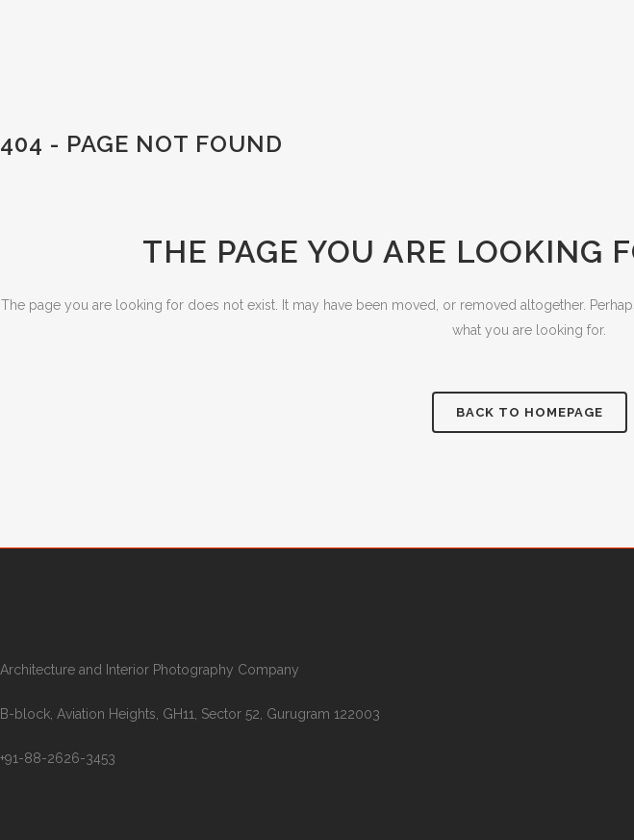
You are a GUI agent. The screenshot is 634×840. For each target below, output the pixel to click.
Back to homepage (530, 412)
